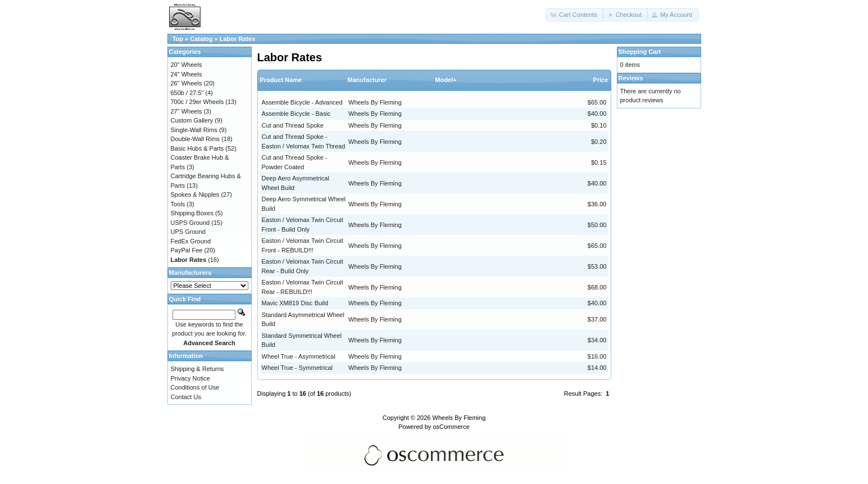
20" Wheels (187, 65)
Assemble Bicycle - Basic (296, 114)
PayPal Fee (187, 250)
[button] (575, 15)
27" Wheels (187, 111)
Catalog (201, 39)
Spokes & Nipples (195, 194)
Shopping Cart (640, 52)
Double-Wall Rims (196, 139)
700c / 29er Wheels (197, 102)
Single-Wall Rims (194, 130)
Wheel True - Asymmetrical (299, 356)
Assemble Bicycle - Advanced (302, 102)
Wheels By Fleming (375, 102)
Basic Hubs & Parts (197, 148)
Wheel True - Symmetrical (297, 368)
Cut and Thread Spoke (293, 125)
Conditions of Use (195, 387)
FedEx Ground (191, 241)
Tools (178, 204)
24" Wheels (187, 74)
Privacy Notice (190, 378)
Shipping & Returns (197, 369)
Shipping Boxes (192, 213)
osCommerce (451, 427)
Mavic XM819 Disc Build (295, 303)
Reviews (631, 78)
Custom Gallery (192, 120)
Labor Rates (238, 39)
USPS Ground (190, 223)
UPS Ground (188, 232)
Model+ (446, 80)
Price (601, 80)
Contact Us (186, 397)
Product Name (281, 80)
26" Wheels (187, 83)
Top (178, 39)
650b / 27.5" (187, 93)
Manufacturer (367, 80)
